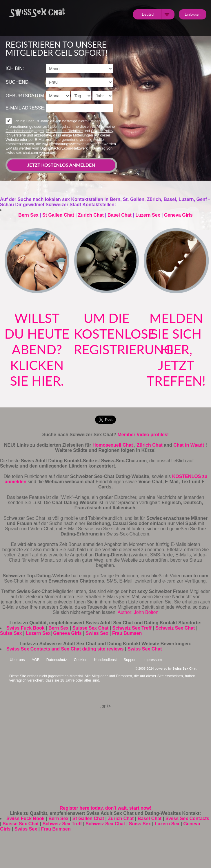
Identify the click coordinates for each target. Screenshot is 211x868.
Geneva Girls (178, 215)
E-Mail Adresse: (25, 108)
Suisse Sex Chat (91, 628)
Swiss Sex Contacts (187, 818)
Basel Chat (120, 215)
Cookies (81, 660)
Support (130, 660)
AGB (36, 660)
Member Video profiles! (143, 435)
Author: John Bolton (138, 612)
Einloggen (193, 14)
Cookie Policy (102, 131)
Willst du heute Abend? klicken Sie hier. (37, 349)
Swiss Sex (97, 633)
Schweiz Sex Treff (132, 628)
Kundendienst (106, 660)
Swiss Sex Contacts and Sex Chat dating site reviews (65, 649)
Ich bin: (15, 68)
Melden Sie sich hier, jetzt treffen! (176, 349)
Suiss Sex (11, 633)
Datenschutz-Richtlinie (64, 131)
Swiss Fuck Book (26, 628)
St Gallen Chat (58, 215)
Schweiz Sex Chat (175, 628)
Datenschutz (57, 660)
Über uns (17, 660)
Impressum (153, 660)
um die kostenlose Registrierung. (125, 334)
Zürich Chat (150, 445)
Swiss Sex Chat (145, 649)
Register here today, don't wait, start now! (106, 808)
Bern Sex (28, 215)
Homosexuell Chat (113, 445)
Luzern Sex (148, 215)
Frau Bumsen (127, 633)
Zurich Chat (91, 215)
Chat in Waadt (189, 445)
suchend (17, 82)
